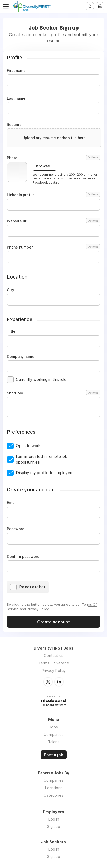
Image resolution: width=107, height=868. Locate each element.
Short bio (53, 393)
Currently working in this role (41, 380)
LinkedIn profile (53, 195)
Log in (54, 819)
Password (16, 529)
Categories (53, 795)
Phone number (53, 247)
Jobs (53, 727)
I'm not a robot (32, 587)
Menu (7, 6)
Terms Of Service (54, 663)
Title (11, 331)
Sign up (54, 827)
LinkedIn (59, 682)
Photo (53, 158)
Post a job (54, 755)
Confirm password (23, 557)
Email (12, 503)
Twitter (48, 682)
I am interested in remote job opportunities (42, 459)
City (11, 290)
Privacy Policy (38, 609)
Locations (54, 788)
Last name (16, 98)
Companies (54, 734)
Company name (21, 357)
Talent (53, 742)
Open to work (28, 446)
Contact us (54, 656)
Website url (53, 221)
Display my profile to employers (45, 473)
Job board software (53, 705)
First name (16, 71)
